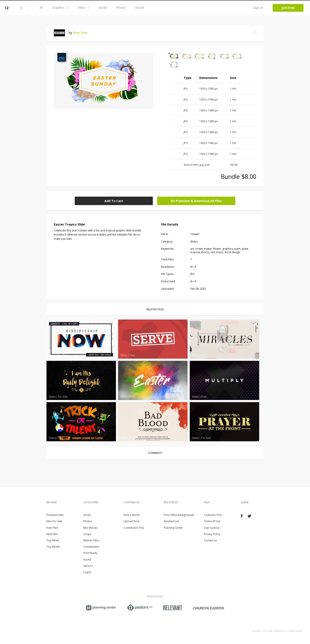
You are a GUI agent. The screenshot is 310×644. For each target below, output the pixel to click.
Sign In (258, 8)
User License (212, 528)
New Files (52, 534)
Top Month (53, 547)
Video (84, 8)
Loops (87, 534)
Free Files (52, 528)
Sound (139, 8)
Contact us (210, 540)
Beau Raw (80, 33)
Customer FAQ (213, 515)
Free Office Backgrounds (179, 515)
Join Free (288, 8)
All (41, 8)
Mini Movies (91, 528)
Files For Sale (54, 521)
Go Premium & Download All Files (196, 201)
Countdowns (91, 547)
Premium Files (55, 515)
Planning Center (173, 528)
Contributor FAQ (134, 528)
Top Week (53, 540)
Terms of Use (212, 521)
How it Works (132, 515)
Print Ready (90, 553)
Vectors (88, 566)
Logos (87, 572)
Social (103, 8)
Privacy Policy (212, 534)
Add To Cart (114, 201)
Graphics (60, 8)
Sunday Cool (171, 521)
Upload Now (131, 521)
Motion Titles (91, 540)
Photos (121, 8)
